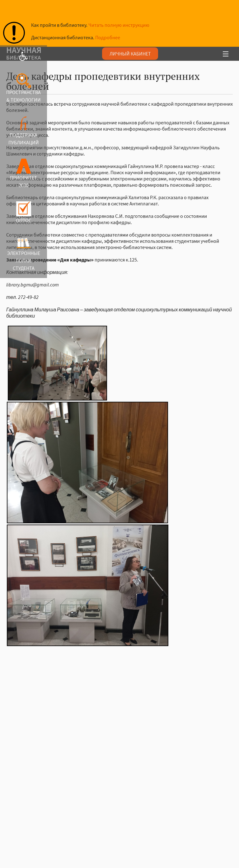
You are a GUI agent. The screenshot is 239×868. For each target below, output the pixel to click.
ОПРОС (24, 220)
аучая (91, 54)
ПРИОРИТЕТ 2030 (23, 181)
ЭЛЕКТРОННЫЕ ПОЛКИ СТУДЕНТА (24, 261)
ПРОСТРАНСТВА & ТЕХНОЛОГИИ (23, 96)
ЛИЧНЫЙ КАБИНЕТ (130, 54)
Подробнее (108, 37)
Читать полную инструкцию (119, 25)
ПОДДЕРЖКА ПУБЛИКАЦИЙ (24, 139)
